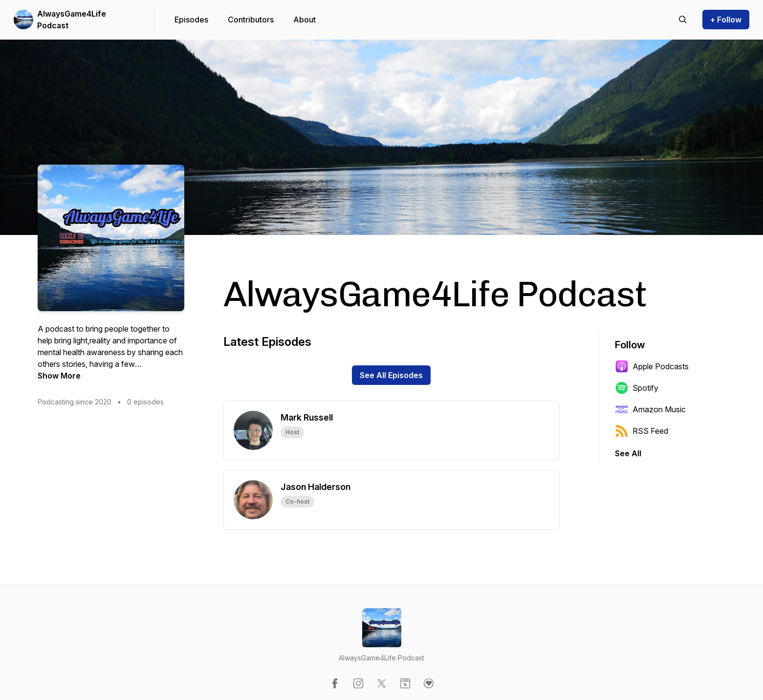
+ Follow (726, 20)
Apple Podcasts (652, 366)
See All (628, 453)
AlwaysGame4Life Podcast (72, 20)
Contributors (251, 20)
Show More (59, 376)
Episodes (191, 20)
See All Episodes (391, 375)
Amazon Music (650, 409)
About (305, 20)
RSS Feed (642, 431)
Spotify (637, 388)
